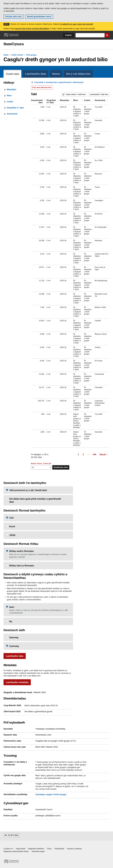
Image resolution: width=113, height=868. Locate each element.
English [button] (68, 35)
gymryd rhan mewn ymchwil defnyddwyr (32, 29)
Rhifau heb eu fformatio (22, 566)
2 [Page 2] (83, 454)
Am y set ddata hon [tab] (78, 74)
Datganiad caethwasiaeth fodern (16, 851)
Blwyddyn (65, 100)
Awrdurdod (100, 100)
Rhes (76, 100)
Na (11, 621)
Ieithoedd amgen (38, 851)
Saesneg (14, 637)
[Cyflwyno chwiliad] (107, 35)
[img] (14, 44)
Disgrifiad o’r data (51, 101)
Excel (12, 526)
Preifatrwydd (59, 849)
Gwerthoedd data (37, 101)
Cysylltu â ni (8, 849)
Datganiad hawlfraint (36, 849)
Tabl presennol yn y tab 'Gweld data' (28, 490)
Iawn (12, 607)
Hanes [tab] (56, 74)
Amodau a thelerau (74, 849)
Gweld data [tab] (12, 74)
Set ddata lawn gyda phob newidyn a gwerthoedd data (35, 500)
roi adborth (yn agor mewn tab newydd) (76, 24)
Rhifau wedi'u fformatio (21, 551)
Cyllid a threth (17, 55)
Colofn (87, 100)
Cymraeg (14, 646)
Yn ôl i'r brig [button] (13, 835)
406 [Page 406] (95, 454)
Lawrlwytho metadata (17, 682)
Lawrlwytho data (15, 656)
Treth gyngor (31, 55)
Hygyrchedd (20, 849)
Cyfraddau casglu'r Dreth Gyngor (51, 794)
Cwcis (49, 849)
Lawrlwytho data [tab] (36, 74)
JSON (12, 535)
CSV (12, 518)
